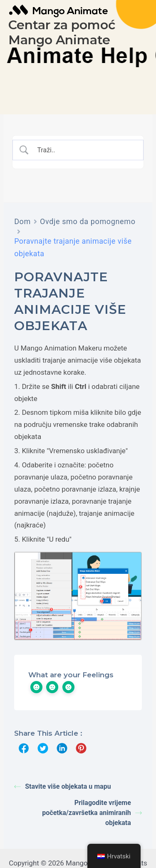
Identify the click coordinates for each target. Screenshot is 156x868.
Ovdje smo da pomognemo (88, 221)
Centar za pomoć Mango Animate (62, 32)
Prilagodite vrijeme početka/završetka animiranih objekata (92, 813)
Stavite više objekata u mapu (62, 786)
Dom (22, 221)
